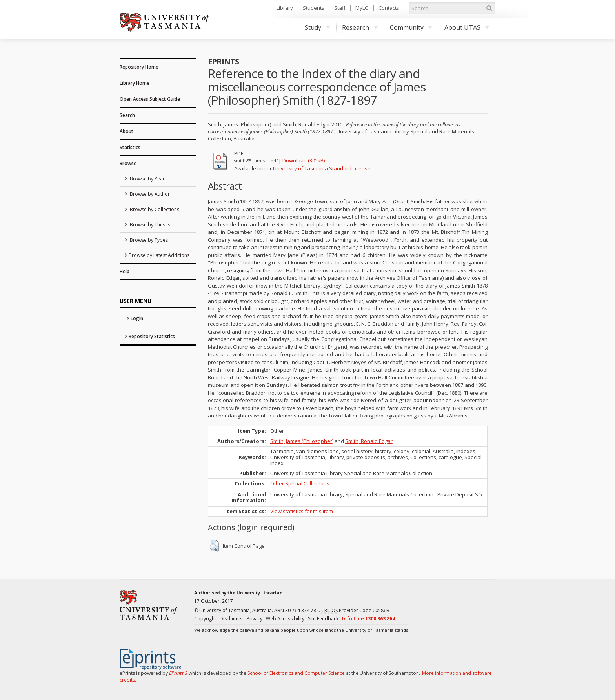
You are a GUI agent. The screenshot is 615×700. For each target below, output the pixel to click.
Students (314, 8)
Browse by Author (149, 194)
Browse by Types (148, 240)
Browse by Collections (154, 209)
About (126, 131)
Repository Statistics (152, 336)
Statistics (130, 147)
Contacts (389, 8)
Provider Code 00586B (355, 611)
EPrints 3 (178, 673)
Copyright (205, 619)
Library (285, 8)
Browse (128, 163)
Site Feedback (323, 619)
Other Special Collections (300, 483)
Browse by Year (147, 179)
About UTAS (467, 27)
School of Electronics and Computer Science (296, 673)
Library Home (135, 83)
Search (127, 115)
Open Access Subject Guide (150, 99)
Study (318, 27)
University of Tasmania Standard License (322, 168)
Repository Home (139, 67)
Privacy (255, 619)
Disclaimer (231, 619)
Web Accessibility (285, 619)
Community (411, 27)
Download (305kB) (304, 160)
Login (137, 318)
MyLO (362, 8)
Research (360, 27)
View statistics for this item (302, 511)
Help (125, 271)
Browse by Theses (149, 225)
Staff (340, 8)
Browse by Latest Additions (159, 255)
